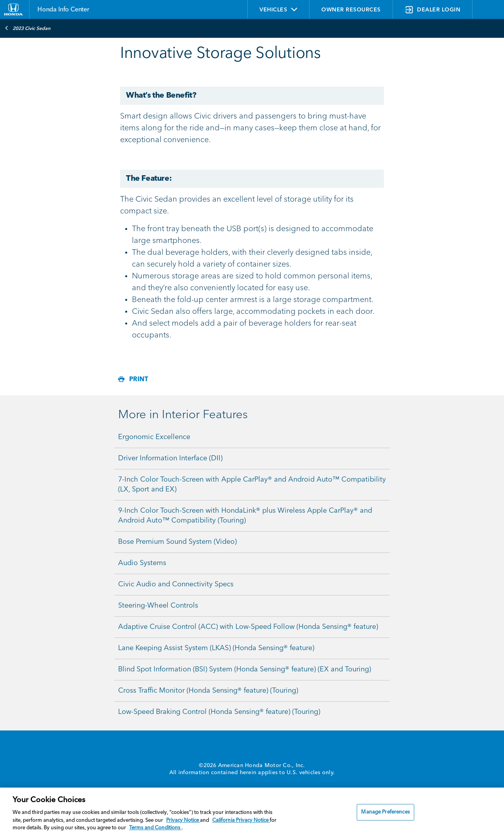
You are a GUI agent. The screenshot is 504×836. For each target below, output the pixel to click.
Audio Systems (142, 563)
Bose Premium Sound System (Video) (177, 542)
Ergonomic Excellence (154, 437)
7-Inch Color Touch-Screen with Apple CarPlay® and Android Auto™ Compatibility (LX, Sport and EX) (252, 485)
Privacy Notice (183, 820)
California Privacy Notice (241, 820)
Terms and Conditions (155, 828)
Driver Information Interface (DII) (170, 458)
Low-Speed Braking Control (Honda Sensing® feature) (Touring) (219, 712)
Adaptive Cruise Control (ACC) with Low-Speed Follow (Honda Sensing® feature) (248, 627)
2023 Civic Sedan (28, 28)
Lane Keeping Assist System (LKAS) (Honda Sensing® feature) (216, 648)
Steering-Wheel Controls (158, 606)
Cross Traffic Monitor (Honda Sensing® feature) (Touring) (208, 691)
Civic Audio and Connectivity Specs (176, 584)
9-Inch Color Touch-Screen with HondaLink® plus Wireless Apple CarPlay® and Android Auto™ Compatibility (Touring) (245, 516)
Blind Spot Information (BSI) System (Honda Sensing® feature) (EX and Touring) (245, 669)
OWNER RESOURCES (351, 10)
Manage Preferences (385, 812)
